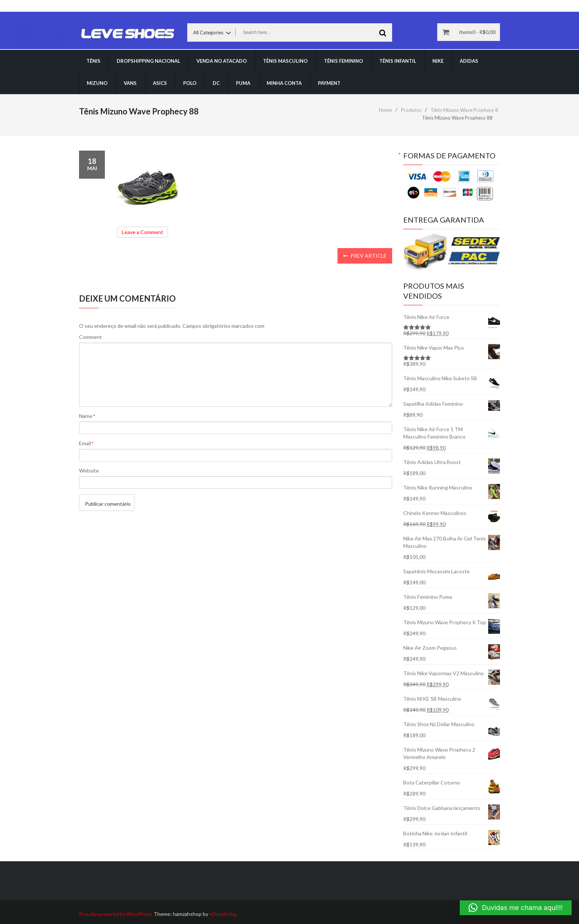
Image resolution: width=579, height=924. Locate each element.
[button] (516, 908)
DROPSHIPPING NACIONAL (148, 61)
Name (86, 416)
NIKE (438, 61)
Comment (90, 337)
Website (89, 470)
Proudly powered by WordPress (116, 914)
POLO (190, 83)
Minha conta (284, 83)
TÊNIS (93, 61)
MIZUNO (97, 83)
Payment (329, 83)
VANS (130, 83)
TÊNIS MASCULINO (285, 61)
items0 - (477, 32)
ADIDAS (469, 61)
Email (85, 444)
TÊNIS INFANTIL (398, 61)
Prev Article (365, 256)
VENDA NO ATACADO (222, 61)
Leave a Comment (145, 233)
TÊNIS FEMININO (343, 61)
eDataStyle (222, 914)
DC (216, 83)
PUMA (243, 83)
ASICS (160, 83)
